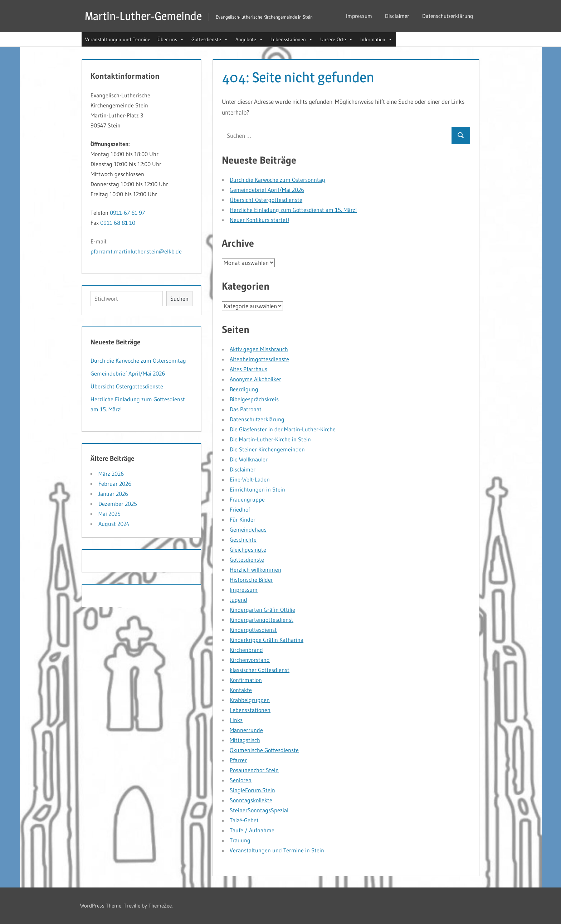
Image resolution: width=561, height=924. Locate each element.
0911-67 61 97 (127, 213)
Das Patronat (246, 409)
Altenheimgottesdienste (259, 359)
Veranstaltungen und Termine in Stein (277, 850)
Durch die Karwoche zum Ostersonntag (277, 180)
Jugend (238, 600)
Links (236, 720)
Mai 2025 (109, 514)
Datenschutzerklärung (448, 16)
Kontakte (241, 690)
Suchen (179, 299)
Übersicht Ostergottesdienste (266, 200)
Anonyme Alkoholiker (255, 379)
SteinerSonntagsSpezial (259, 810)
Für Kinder (243, 519)
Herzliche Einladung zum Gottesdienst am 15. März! (293, 210)
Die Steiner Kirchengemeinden (267, 449)
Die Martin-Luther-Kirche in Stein (270, 439)
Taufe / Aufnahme (252, 830)
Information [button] (376, 39)
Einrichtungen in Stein (257, 489)
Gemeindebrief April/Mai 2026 (267, 190)
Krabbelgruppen (250, 700)
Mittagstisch (245, 740)
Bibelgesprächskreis (254, 399)
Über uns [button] (171, 39)
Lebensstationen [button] (292, 39)
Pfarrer (238, 760)
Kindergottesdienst (253, 630)
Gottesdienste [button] (210, 39)
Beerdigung (244, 389)
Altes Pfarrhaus (248, 369)
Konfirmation (246, 680)
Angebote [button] (249, 39)
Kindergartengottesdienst (262, 620)
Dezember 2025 (118, 504)
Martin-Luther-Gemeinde (143, 16)
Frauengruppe (247, 499)
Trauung (240, 840)
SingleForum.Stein (252, 790)
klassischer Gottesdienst (260, 670)
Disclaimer (397, 16)
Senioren (241, 780)
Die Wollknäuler (249, 459)
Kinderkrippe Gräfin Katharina (267, 640)
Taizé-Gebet (244, 820)
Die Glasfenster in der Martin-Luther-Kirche (283, 429)
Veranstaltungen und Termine (118, 39)
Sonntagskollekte (251, 800)
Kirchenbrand (246, 650)
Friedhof (240, 509)
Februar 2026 (115, 484)
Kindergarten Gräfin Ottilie (262, 610)
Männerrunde (246, 730)
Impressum (359, 16)
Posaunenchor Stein (254, 770)
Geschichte (243, 540)
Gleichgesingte (248, 550)
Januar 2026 (113, 494)
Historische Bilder (251, 580)
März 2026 (111, 474)
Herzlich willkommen (255, 570)
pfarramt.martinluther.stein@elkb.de (136, 251)
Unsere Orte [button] (337, 39)
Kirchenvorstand (250, 660)
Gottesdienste (247, 560)
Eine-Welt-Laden (250, 479)
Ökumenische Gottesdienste (264, 750)
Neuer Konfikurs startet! (259, 220)
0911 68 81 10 (118, 223)
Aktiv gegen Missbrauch (259, 349)
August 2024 (114, 524)
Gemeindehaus (248, 529)
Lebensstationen (250, 710)
